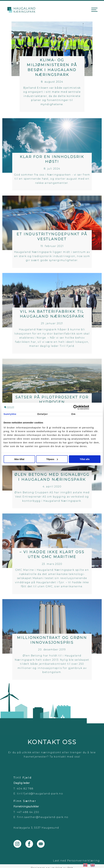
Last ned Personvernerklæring (76, 861)
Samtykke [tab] (10, 414)
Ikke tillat (19, 459)
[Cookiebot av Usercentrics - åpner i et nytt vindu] (87, 407)
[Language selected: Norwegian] (91, 865)
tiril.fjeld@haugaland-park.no (40, 794)
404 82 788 (25, 789)
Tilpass (52, 459)
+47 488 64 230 (28, 812)
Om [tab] (73, 414)
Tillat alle (85, 459)
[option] (93, 865)
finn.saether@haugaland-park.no (43, 817)
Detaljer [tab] (43, 414)
